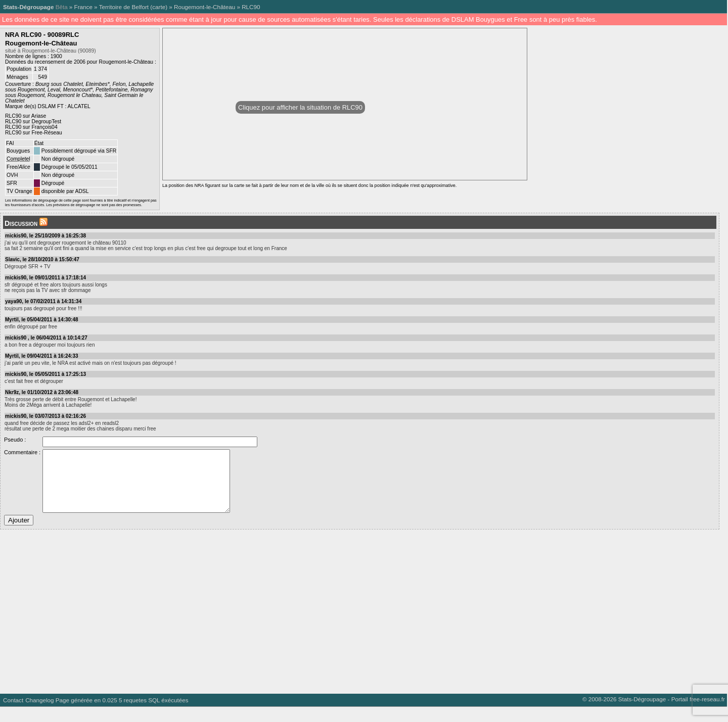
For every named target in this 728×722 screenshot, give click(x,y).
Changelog (39, 715)
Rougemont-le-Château (204, 7)
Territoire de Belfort (124, 7)
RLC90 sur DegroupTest (33, 122)
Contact (13, 715)
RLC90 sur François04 (31, 127)
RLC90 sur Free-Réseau (34, 133)
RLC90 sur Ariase (26, 116)
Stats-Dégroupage (28, 7)
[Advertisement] (303, 623)
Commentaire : (22, 452)
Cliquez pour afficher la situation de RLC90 (300, 107)
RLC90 (251, 7)
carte (159, 7)
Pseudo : (15, 440)
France (83, 7)
